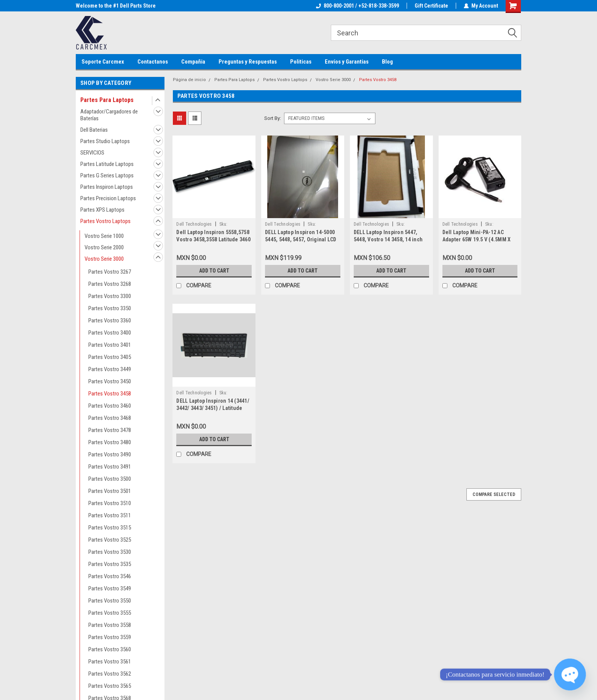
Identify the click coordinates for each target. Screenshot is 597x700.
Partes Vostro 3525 (110, 540)
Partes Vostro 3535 (110, 564)
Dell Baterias (94, 130)
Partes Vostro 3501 (110, 491)
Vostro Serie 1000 (104, 236)
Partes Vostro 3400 (110, 333)
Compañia (193, 62)
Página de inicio (189, 80)
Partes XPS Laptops (102, 210)
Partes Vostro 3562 (110, 674)
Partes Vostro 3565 (110, 686)
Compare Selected (494, 494)
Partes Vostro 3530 (110, 552)
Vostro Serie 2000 (104, 247)
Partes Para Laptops (107, 100)
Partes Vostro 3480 (110, 442)
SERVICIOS (92, 153)
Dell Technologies (194, 224)
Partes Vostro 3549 (110, 588)
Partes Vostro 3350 (110, 308)
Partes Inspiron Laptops (107, 187)
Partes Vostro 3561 (110, 662)
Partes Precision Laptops (108, 198)
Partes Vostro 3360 (110, 321)
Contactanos (153, 62)
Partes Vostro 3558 (110, 625)
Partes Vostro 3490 (110, 454)
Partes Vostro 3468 (110, 418)
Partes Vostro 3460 (110, 406)
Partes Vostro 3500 (110, 479)
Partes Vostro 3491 (110, 467)
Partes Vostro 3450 (110, 381)
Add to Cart (214, 271)
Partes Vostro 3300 (110, 296)
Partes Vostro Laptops (105, 221)
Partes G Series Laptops (107, 175)
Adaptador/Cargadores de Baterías (109, 115)
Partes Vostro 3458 (110, 394)
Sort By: (273, 118)
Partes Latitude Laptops (107, 164)
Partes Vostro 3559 (110, 637)
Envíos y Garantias (347, 62)
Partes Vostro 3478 (110, 430)
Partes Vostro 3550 (110, 601)
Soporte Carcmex (103, 62)
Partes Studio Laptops (105, 141)
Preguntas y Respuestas (248, 62)
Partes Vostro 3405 (110, 357)
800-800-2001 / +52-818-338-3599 (358, 6)
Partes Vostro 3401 (110, 345)
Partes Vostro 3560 (110, 649)
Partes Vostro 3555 (110, 613)
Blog (387, 62)
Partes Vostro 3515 (110, 528)
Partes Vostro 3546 (110, 576)
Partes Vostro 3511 (110, 515)
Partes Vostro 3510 (110, 503)
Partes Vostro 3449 (110, 369)
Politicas (301, 62)
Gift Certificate (431, 6)
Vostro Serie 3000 (104, 259)
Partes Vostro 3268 (110, 284)
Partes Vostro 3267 (110, 272)
